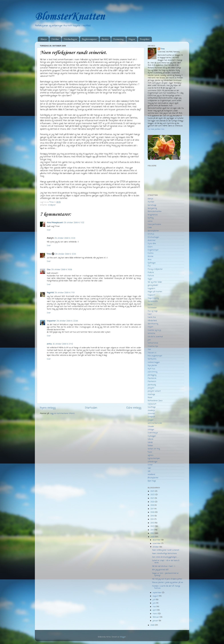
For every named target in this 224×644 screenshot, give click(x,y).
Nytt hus (151, 369)
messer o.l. (152, 353)
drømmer (152, 240)
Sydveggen (152, 436)
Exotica (105, 39)
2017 (152, 509)
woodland (151, 474)
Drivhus (55, 39)
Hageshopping (153, 298)
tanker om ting (154, 449)
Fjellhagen (152, 263)
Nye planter (152, 365)
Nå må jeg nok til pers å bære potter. (167, 579)
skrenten (151, 414)
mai (149, 349)
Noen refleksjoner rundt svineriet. (166, 550)
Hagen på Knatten (155, 292)
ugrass (151, 455)
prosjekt (151, 388)
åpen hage (152, 481)
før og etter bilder (155, 282)
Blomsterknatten (155, 211)
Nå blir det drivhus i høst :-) (164, 566)
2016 (153, 512)
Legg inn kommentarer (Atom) (62, 413)
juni (149, 340)
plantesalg (152, 385)
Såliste (150, 439)
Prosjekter (145, 39)
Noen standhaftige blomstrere (164, 554)
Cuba (150, 228)
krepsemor (51, 321)
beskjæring (152, 208)
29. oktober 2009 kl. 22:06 (67, 321)
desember (157, 540)
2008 (153, 625)
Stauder (151, 426)
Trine (49, 254)
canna (150, 221)
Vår (149, 471)
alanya (150, 199)
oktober (156, 547)
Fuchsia (151, 276)
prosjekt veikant (154, 391)
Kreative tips (153, 346)
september (157, 593)
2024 (153, 491)
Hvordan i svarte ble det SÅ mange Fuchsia (166, 587)
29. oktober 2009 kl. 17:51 (65, 293)
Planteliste (152, 378)
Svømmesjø (153, 433)
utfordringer (153, 462)
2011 (152, 530)
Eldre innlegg (134, 408)
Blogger (123, 637)
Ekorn (150, 247)
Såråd (150, 443)
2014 (152, 519)
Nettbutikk (152, 359)
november (157, 544)
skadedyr (151, 410)
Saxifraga (152, 407)
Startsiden (91, 408)
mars (155, 614)
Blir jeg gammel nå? (160, 570)
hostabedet (152, 308)
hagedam (151, 289)
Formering (119, 39)
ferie (150, 260)
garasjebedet (153, 285)
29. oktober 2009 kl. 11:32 (74, 223)
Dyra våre (152, 244)
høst (150, 314)
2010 (152, 533)
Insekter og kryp (154, 330)
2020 (153, 502)
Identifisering (153, 324)
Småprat (52, 205)
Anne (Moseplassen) (55, 223)
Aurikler (151, 202)
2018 (152, 505)
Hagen (132, 39)
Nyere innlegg (48, 408)
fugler (150, 279)
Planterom (152, 382)
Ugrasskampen (154, 458)
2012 (153, 526)
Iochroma (151, 333)
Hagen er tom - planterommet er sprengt (165, 574)
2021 (153, 498)
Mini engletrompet (155, 356)
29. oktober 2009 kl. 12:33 (65, 254)
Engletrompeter (89, 39)
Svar (49, 230)
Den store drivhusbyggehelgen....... (165, 557)
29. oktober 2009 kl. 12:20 (65, 238)
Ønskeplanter (153, 478)
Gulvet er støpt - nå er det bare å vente (166, 562)
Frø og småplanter (155, 269)
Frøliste (151, 273)
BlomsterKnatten (70, 17)
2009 (153, 537)
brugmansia (153, 215)
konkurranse (153, 343)
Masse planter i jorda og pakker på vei (168, 582)
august (156, 596)
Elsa (49, 270)
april (155, 610)
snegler (151, 420)
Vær (149, 468)
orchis (49, 344)
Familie (150, 256)
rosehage (151, 394)
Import (150, 327)
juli (154, 600)
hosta (150, 305)
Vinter (150, 465)
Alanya (43, 39)
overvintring (152, 372)
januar (156, 621)
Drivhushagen (70, 39)
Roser (150, 398)
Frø (149, 266)
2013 (152, 523)
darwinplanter (153, 231)
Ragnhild (50, 293)
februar (156, 617)
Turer (150, 452)
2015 (152, 516)
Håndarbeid (152, 321)
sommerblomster (155, 423)
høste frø (152, 317)
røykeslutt (152, 404)
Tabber (150, 446)
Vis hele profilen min (156, 129)
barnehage (152, 205)
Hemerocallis (153, 301)
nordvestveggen (154, 362)
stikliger (151, 430)
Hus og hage (153, 311)
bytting (151, 218)
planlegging (152, 375)
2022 (153, 495)
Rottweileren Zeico (155, 401)
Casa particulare (154, 224)
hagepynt (151, 295)
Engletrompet (153, 250)
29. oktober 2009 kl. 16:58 (62, 270)
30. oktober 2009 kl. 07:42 (63, 344)
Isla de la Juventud (155, 337)
